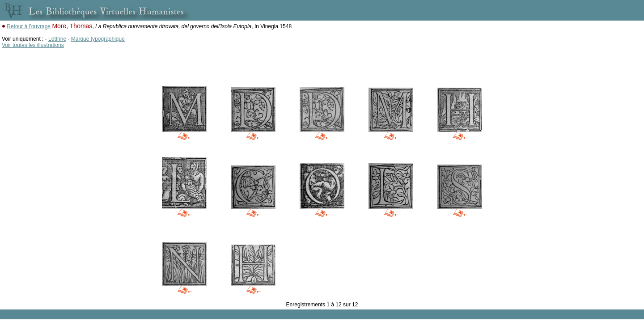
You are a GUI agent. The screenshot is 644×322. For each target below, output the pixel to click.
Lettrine (57, 39)
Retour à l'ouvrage (29, 26)
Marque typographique (98, 39)
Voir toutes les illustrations (33, 45)
